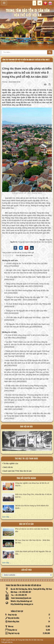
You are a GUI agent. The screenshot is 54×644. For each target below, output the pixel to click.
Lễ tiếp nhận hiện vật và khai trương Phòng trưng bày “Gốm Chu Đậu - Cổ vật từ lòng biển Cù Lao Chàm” (26, 387)
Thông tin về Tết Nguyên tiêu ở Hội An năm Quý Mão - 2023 (26, 312)
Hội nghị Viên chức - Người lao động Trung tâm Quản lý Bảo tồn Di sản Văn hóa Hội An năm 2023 (27, 271)
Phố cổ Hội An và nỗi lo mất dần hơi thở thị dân (32, 530)
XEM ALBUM (27, 442)
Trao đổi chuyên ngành (26, 478)
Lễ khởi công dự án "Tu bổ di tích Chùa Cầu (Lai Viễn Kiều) (26, 265)
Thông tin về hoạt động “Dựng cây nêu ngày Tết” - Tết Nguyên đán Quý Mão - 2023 (26, 298)
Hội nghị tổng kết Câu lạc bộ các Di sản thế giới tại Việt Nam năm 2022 (26, 380)
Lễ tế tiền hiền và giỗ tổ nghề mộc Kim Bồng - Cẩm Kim (28, 317)
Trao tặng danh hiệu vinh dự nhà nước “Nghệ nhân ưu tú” (28, 277)
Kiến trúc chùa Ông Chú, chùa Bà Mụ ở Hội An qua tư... (33, 496)
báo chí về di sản (26, 524)
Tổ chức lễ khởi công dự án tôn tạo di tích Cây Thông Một (28, 304)
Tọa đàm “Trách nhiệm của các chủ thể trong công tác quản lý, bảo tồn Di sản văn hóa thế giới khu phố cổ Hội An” (27, 343)
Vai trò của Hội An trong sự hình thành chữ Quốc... (32, 507)
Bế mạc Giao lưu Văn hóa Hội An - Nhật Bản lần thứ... (33, 541)
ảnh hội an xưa (26, 427)
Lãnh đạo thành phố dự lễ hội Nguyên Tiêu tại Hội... (33, 553)
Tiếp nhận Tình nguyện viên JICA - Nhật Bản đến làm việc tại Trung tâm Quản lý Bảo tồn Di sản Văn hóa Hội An (27, 415)
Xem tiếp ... (7, 517)
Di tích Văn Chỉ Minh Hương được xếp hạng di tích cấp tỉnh (26, 292)
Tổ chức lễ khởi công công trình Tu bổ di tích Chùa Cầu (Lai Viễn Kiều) (26, 336)
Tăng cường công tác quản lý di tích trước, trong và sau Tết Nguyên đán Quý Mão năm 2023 (27, 285)
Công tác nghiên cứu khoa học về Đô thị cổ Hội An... (32, 484)
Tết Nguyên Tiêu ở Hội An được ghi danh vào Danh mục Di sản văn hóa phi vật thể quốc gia (27, 325)
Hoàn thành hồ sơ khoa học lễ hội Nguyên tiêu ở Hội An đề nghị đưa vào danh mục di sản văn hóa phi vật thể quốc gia (27, 363)
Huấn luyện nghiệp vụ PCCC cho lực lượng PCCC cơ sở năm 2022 (27, 408)
